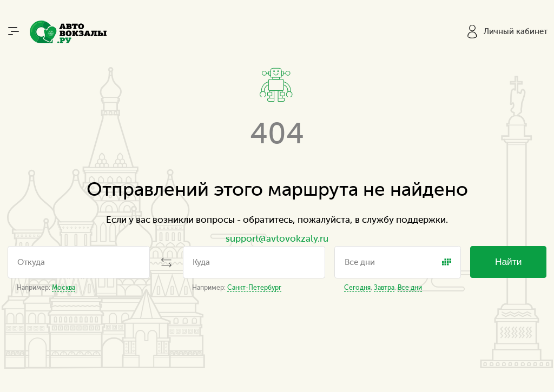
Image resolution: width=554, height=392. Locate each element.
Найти (509, 262)
